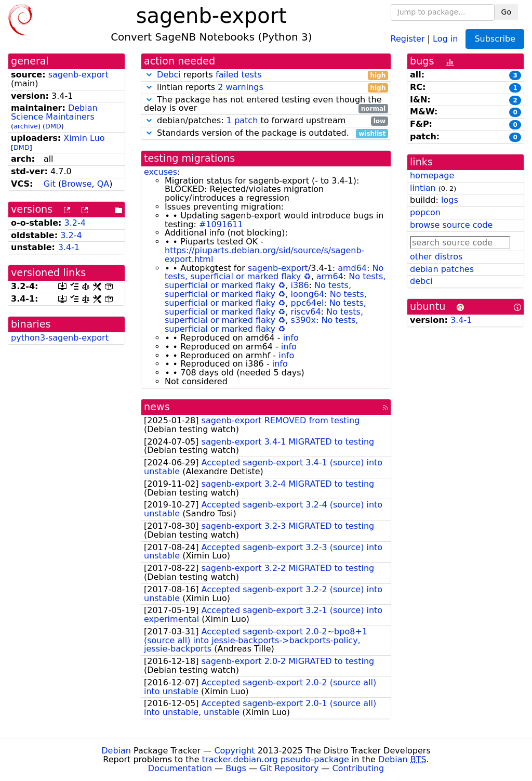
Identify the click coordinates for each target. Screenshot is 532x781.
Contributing (358, 768)
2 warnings (241, 87)
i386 (300, 285)
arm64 (330, 276)
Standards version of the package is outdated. (266, 133)
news (157, 407)
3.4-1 (69, 247)
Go (506, 12)
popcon (425, 212)
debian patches (442, 269)
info (291, 338)
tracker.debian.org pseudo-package (276, 759)
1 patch (242, 120)
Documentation (180, 768)
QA (103, 184)
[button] (149, 75)
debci (421, 281)
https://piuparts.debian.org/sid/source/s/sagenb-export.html (264, 255)
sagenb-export (78, 75)
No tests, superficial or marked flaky (274, 272)
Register (408, 38)
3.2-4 (75, 223)
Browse (76, 184)
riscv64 (306, 312)
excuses (161, 172)
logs (450, 200)
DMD (53, 126)
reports (266, 75)
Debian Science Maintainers (54, 112)
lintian (423, 188)
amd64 (352, 268)
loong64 (308, 294)
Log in (445, 38)
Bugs (236, 768)
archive (26, 126)
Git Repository (289, 768)
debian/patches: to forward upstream (266, 121)
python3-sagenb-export (60, 338)
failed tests (238, 75)
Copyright (234, 751)
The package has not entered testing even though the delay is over (266, 105)
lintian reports (266, 88)
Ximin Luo (84, 138)
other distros (436, 257)
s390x (303, 320)
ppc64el (308, 303)
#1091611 (221, 224)
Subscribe (495, 39)
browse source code (451, 225)
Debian (116, 751)
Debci (169, 75)
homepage (432, 175)
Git (50, 184)
